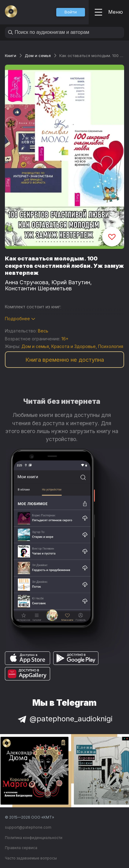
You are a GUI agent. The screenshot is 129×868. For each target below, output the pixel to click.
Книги (11, 56)
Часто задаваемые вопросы (31, 858)
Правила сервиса (21, 848)
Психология (111, 346)
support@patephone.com (28, 827)
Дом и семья (38, 56)
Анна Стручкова (27, 282)
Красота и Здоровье (74, 346)
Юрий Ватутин (71, 282)
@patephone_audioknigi (64, 719)
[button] (71, 12)
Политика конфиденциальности (34, 838)
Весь (43, 331)
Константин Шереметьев (38, 288)
